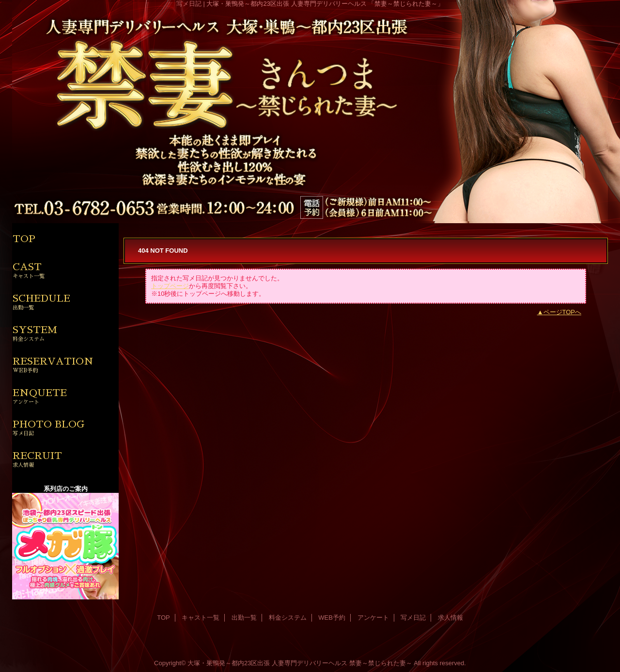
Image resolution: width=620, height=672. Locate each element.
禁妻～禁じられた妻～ (381, 663)
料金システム (288, 618)
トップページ (170, 286)
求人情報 (450, 618)
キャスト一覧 (201, 618)
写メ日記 (413, 618)
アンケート (373, 618)
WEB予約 (332, 618)
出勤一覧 (244, 618)
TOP (24, 239)
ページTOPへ (563, 312)
